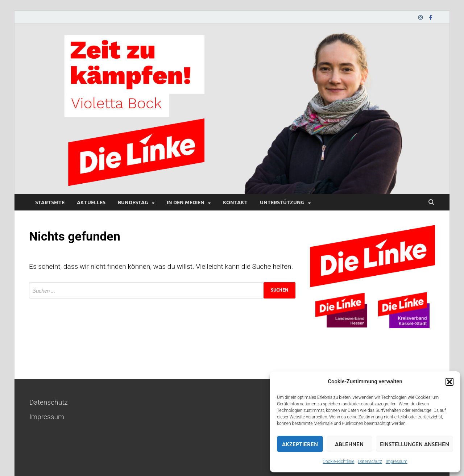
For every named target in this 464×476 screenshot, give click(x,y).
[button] (449, 382)
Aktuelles (91, 202)
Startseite (50, 202)
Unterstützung (282, 202)
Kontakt (235, 202)
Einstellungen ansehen (415, 444)
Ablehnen (349, 444)
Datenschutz (370, 462)
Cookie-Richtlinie (338, 462)
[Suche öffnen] (431, 202)
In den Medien (186, 202)
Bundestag (133, 202)
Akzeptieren (300, 444)
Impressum (397, 462)
